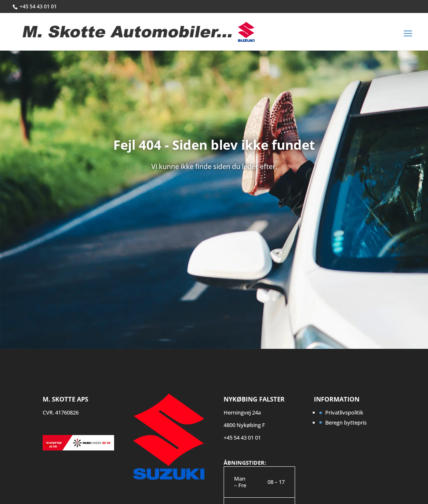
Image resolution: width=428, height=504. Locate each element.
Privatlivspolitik (344, 412)
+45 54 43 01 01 (38, 6)
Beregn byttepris (346, 422)
